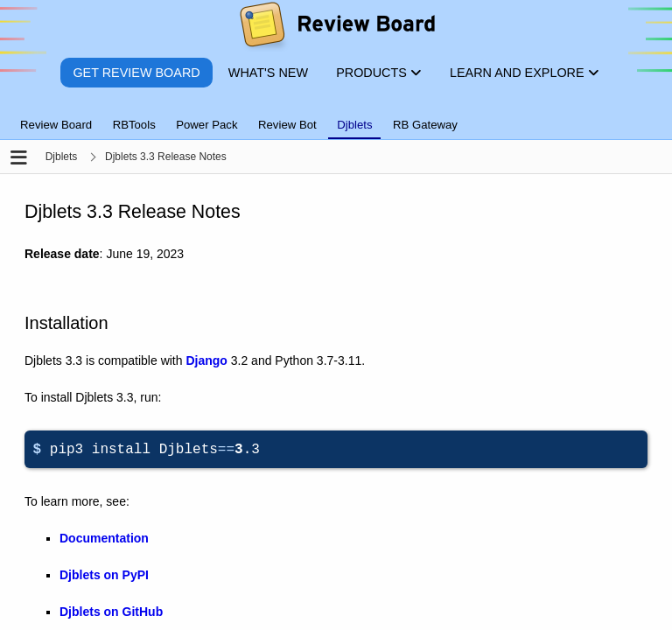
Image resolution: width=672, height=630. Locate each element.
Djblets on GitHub (111, 612)
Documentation (104, 538)
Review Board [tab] (56, 125)
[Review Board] (336, 28)
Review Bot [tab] (287, 125)
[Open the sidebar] (19, 159)
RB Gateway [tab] (425, 125)
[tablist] (336, 115)
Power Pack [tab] (206, 125)
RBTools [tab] (134, 125)
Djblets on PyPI (104, 575)
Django (206, 360)
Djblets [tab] (354, 125)
